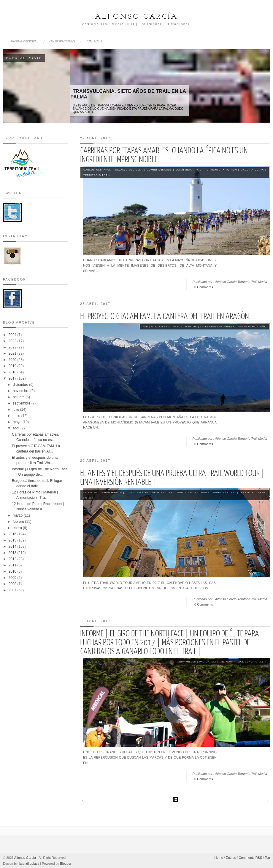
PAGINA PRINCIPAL (25, 41)
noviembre (22, 391)
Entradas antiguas (266, 801)
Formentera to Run (221, 170)
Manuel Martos (185, 327)
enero (18, 528)
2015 (13, 540)
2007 (13, 590)
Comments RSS (250, 858)
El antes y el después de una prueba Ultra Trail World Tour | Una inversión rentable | (172, 478)
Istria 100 (91, 492)
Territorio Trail (97, 175)
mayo (18, 422)
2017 (13, 378)
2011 (13, 565)
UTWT (89, 498)
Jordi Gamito (112, 492)
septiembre (22, 403)
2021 (13, 353)
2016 (13, 534)
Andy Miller (187, 662)
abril (17, 428)
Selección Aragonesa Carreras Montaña (233, 327)
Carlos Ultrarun (97, 170)
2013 (13, 553)
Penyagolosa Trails (193, 492)
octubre (19, 397)
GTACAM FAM (161, 327)
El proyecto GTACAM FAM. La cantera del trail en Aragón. (165, 317)
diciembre (21, 385)
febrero (19, 522)
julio (16, 410)
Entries (231, 858)
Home (219, 858)
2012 (13, 559)
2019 (13, 366)
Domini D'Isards (159, 170)
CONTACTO (94, 41)
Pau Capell (208, 662)
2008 (13, 584)
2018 (13, 372)
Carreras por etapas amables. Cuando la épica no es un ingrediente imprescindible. (164, 155)
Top (267, 858)
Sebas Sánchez (224, 492)
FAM (146, 327)
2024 (13, 335)
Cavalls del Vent (129, 170)
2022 (13, 347)
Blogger (66, 864)
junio (17, 416)
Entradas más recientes (84, 801)
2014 (13, 547)
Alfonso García (136, 17)
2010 (13, 571)
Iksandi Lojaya (29, 864)
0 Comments (204, 287)
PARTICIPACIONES (62, 41)
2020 (13, 360)
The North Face (232, 662)
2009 (13, 578)
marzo (18, 515)
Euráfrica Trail (188, 170)
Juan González (137, 492)
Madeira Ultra (252, 170)
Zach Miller (256, 662)
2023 (13, 341)
